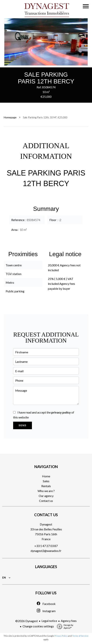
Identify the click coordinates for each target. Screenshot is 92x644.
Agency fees (69, 621)
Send (22, 425)
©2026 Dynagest (27, 621)
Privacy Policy (61, 636)
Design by (64, 626)
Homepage (10, 117)
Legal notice (49, 621)
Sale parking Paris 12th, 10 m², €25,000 (45, 117)
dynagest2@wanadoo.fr (46, 551)
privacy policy (61, 412)
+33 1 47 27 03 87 (46, 546)
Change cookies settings (38, 626)
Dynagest (46, 524)
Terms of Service (80, 636)
